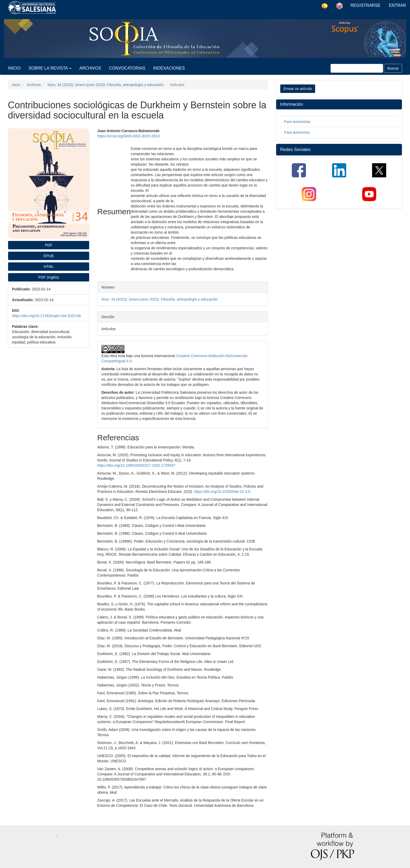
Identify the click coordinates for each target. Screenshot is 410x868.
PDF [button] (49, 245)
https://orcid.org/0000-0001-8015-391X (129, 136)
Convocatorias (127, 68)
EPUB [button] (49, 256)
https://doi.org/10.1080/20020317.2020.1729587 (136, 465)
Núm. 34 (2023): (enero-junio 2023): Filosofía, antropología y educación (106, 85)
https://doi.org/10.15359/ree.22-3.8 (222, 492)
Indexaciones (169, 68)
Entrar (397, 5)
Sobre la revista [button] (50, 68)
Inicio (14, 68)
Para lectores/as (297, 122)
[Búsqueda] (357, 68)
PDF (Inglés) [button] (49, 277)
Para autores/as (297, 132)
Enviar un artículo (298, 89)
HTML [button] (49, 267)
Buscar (393, 68)
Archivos (90, 68)
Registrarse (366, 5)
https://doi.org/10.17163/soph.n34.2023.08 (46, 316)
